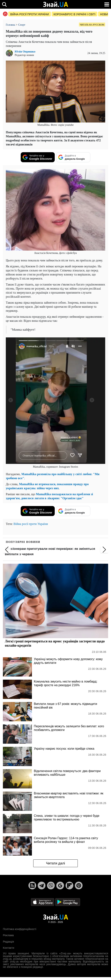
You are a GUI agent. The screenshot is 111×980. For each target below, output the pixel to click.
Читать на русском (92, 25)
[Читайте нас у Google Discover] (38, 157)
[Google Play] (68, 902)
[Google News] (60, 885)
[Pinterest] (79, 885)
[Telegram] (42, 885)
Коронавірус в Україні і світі (75, 14)
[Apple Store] (43, 902)
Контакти (9, 948)
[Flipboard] (69, 885)
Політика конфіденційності (20, 929)
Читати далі (55, 863)
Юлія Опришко (25, 52)
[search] (4, 4)
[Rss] (32, 885)
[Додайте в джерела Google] (73, 157)
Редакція (8, 942)
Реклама (8, 935)
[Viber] (51, 885)
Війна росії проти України (30, 14)
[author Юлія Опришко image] (10, 53)
